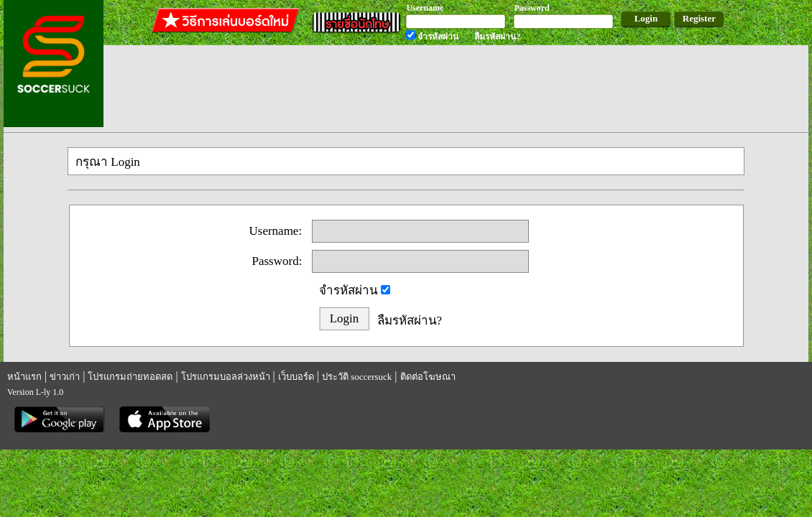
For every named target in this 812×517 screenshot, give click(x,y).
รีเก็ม (101, 392)
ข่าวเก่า (65, 377)
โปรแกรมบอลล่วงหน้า (226, 377)
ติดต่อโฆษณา (428, 377)
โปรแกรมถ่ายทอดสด (130, 377)
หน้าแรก (24, 377)
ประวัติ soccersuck (357, 377)
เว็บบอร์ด (296, 377)
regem (77, 392)
